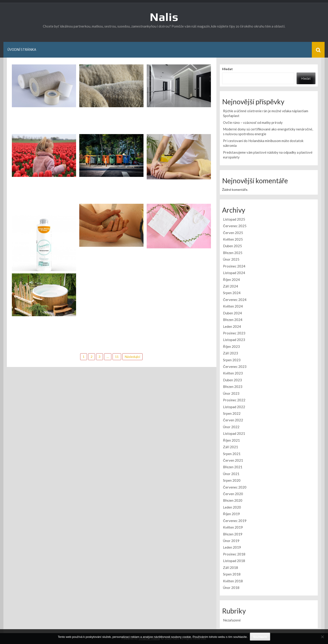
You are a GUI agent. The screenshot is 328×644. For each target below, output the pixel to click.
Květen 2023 (233, 373)
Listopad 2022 (234, 407)
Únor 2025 (231, 259)
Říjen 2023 (231, 346)
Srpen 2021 (232, 454)
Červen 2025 (233, 233)
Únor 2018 (231, 588)
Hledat (227, 69)
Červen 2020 (233, 494)
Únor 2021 (231, 474)
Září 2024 (231, 286)
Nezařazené (232, 620)
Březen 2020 (233, 500)
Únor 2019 (231, 541)
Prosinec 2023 (234, 333)
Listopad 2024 (234, 273)
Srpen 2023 (232, 360)
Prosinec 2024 (234, 266)
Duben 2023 (232, 380)
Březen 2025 (233, 253)
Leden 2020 (232, 507)
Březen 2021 (233, 467)
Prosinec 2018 (234, 554)
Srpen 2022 (232, 413)
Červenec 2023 (235, 367)
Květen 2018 (233, 581)
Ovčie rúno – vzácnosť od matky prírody (253, 122)
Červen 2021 (233, 460)
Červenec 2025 (235, 226)
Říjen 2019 (231, 514)
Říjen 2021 (231, 440)
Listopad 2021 (234, 433)
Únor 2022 (231, 427)
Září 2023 (231, 353)
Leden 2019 (232, 547)
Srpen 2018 (232, 574)
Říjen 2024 (231, 280)
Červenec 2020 (235, 487)
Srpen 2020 (232, 480)
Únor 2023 (231, 393)
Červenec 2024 (235, 300)
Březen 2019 (233, 534)
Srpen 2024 (232, 293)
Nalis (164, 17)
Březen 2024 (233, 320)
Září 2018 (231, 568)
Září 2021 (231, 447)
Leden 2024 (232, 326)
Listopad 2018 (234, 561)
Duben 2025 (232, 246)
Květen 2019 (233, 527)
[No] (322, 637)
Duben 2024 (232, 313)
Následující (132, 357)
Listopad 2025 (234, 219)
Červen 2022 (233, 420)
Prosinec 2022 (234, 400)
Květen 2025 (233, 239)
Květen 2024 (233, 306)
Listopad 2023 (234, 340)
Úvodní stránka (22, 50)
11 (117, 357)
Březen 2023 (233, 387)
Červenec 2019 (235, 521)
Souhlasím (260, 637)
